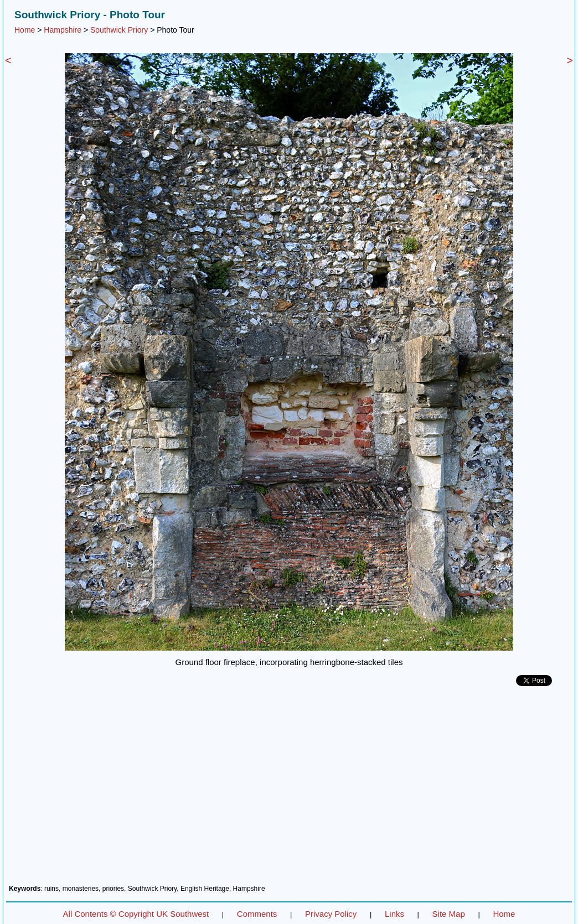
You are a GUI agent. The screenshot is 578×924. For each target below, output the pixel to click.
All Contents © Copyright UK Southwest (136, 914)
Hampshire (63, 30)
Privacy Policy (331, 914)
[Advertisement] (289, 790)
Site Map (449, 914)
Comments (257, 914)
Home (25, 30)
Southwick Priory (119, 30)
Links (394, 914)
